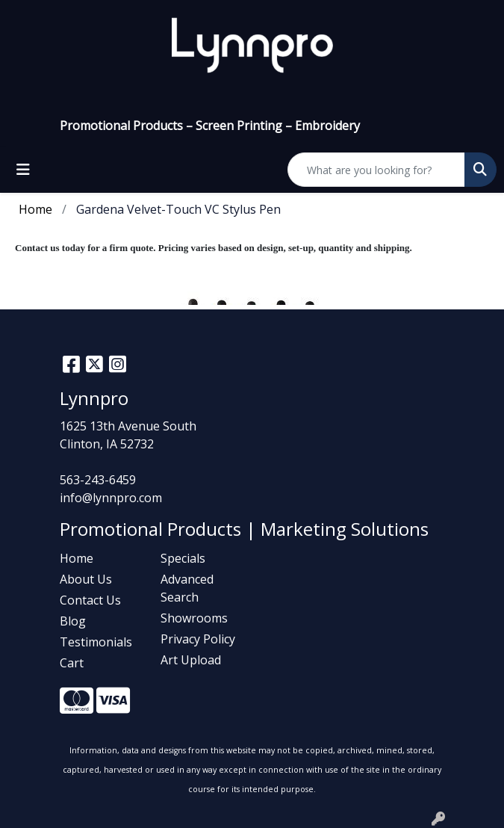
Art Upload (191, 660)
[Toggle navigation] (23, 170)
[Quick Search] (376, 170)
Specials (183, 558)
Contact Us (90, 600)
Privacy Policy (198, 639)
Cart (72, 663)
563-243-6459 (98, 480)
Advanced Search (187, 588)
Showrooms (194, 618)
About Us (86, 579)
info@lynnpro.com (111, 498)
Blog (73, 621)
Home (77, 558)
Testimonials (96, 642)
